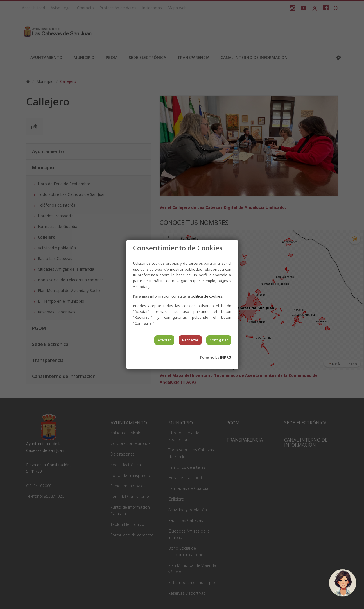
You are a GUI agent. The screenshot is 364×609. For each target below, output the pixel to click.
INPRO (226, 357)
